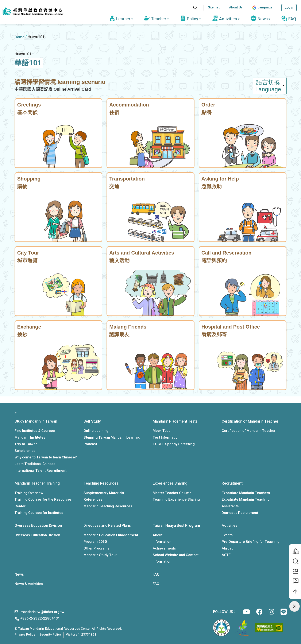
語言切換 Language (270, 86)
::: (186, 7)
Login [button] (289, 7)
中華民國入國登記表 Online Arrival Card (53, 89)
